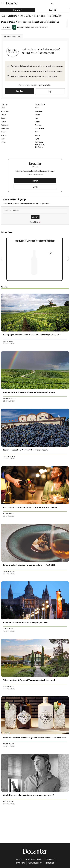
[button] (12, 37)
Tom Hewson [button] (8, 341)
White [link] (36, 16)
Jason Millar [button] (8, 514)
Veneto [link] (28, 16)
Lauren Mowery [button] (9, 456)
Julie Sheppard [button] (9, 744)
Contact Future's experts (33, 859)
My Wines (6, 27)
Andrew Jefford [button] (10, 399)
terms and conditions (35, 863)
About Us (19, 859)
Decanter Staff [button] (9, 571)
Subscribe (17, 10)
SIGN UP (35, 217)
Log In (51, 91)
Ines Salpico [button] (8, 629)
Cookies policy (50, 859)
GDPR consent (50, 863)
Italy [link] (22, 16)
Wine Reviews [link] (12, 16)
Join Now (20, 91)
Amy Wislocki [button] (8, 801)
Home (3, 16)
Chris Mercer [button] (8, 686)
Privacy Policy (20, 863)
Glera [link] (43, 16)
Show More (35, 222)
